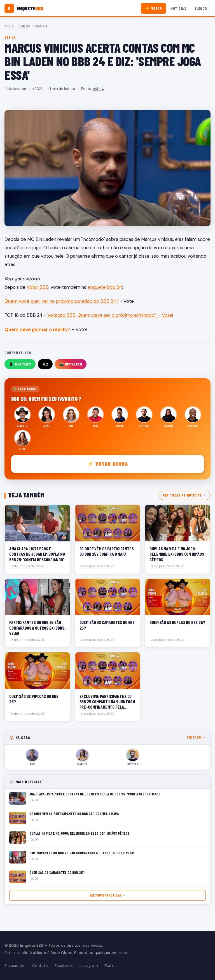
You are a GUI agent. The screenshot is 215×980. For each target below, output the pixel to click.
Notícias (178, 8)
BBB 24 (24, 26)
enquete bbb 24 (105, 287)
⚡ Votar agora (108, 464)
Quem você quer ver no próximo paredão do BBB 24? (62, 301)
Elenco (201, 8)
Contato (40, 966)
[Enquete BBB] (24, 8)
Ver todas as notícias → (185, 495)
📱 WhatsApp (20, 364)
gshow (99, 89)
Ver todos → (196, 737)
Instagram (89, 966)
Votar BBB (38, 287)
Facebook (64, 966)
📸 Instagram (71, 364)
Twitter (111, 966)
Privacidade (15, 966)
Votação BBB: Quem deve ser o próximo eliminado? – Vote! (110, 315)
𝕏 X (45, 364)
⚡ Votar (154, 8)
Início (9, 26)
